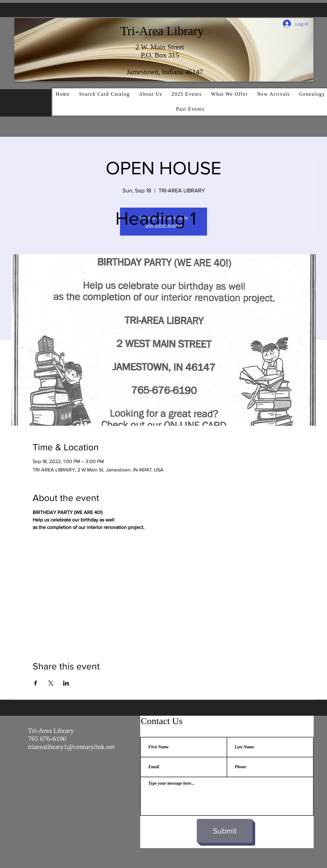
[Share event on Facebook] (36, 683)
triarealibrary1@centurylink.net (71, 747)
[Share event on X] (51, 683)
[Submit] (225, 831)
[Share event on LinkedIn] (66, 683)
